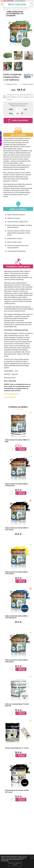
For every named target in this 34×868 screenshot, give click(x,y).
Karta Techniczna (10, 397)
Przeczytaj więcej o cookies (15, 864)
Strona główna (7, 8)
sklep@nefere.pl (20, 1)
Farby (12, 8)
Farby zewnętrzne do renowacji (22, 8)
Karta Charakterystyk (11, 394)
